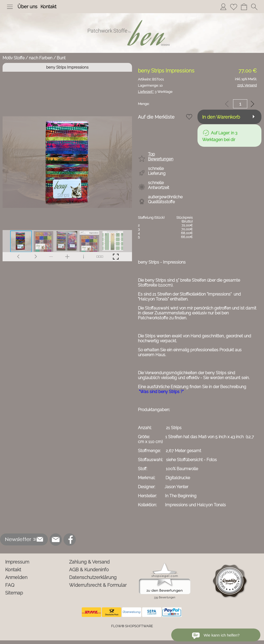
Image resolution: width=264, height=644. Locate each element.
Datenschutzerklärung (93, 577)
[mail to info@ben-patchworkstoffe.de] (56, 540)
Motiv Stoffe (14, 58)
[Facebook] (70, 540)
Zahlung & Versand (89, 562)
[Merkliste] (234, 7)
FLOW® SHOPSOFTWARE (132, 626)
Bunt (61, 58)
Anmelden (16, 577)
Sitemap (14, 593)
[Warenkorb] (244, 7)
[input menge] (240, 104)
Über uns (27, 7)
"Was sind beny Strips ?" (161, 392)
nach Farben (41, 58)
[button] (10, 7)
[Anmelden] (223, 7)
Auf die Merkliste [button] (156, 117)
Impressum (17, 562)
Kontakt (48, 7)
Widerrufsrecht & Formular (98, 585)
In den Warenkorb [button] (221, 117)
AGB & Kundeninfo (89, 570)
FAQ (10, 585)
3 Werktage (155, 92)
